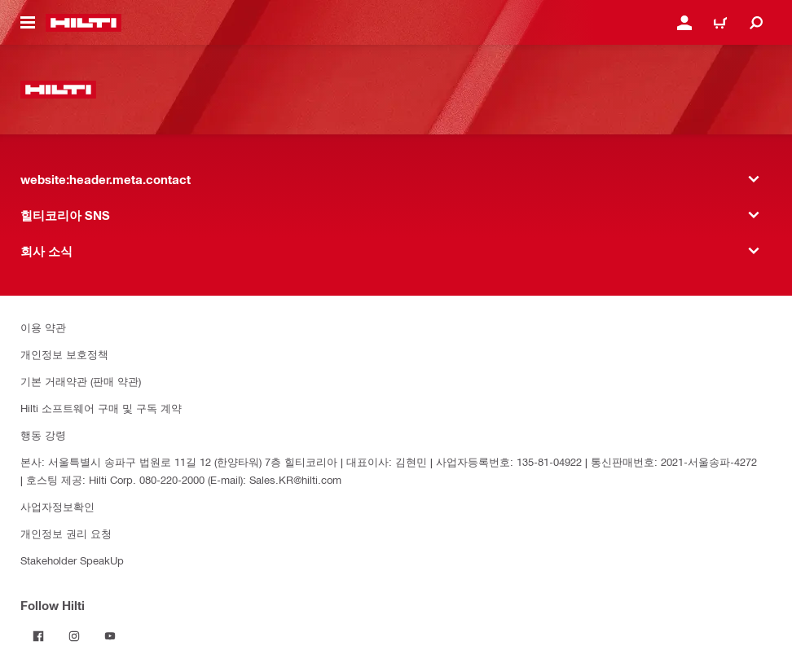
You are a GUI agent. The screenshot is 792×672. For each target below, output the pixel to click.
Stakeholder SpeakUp (72, 560)
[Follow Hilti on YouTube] (110, 636)
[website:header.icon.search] (756, 23)
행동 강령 (43, 435)
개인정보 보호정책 (64, 354)
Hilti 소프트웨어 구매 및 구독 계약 (101, 408)
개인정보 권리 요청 (66, 533)
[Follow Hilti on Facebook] (38, 636)
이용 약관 (43, 327)
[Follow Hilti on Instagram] (74, 636)
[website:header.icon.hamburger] (28, 23)
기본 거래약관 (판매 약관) (81, 381)
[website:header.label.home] (84, 23)
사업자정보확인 (57, 506)
